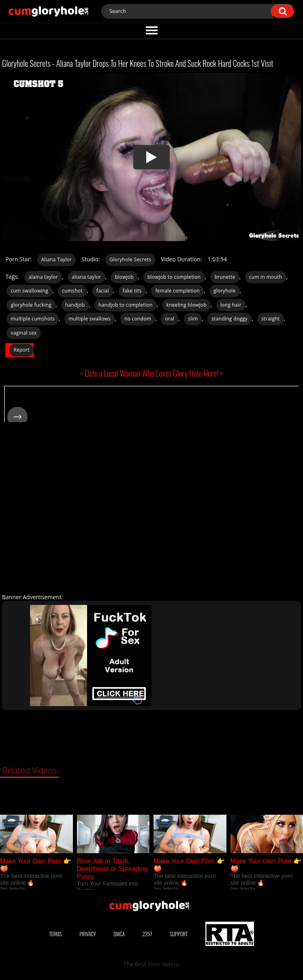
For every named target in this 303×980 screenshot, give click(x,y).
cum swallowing (29, 291)
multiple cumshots (33, 319)
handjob (75, 305)
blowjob (124, 277)
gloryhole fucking (31, 305)
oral (170, 319)
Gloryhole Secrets (130, 259)
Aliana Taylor (57, 259)
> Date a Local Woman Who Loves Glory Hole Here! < (151, 373)
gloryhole (225, 291)
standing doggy (229, 319)
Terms (55, 934)
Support (179, 934)
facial (103, 291)
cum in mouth (266, 277)
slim (193, 319)
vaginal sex (23, 333)
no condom (138, 319)
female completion (177, 291)
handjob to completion (125, 305)
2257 (147, 934)
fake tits (132, 291)
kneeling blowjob (187, 305)
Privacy (87, 934)
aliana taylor (86, 277)
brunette (225, 277)
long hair (231, 305)
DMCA (119, 934)
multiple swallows (90, 319)
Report (21, 350)
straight (270, 319)
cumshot (72, 291)
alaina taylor (43, 277)
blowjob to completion (174, 277)
